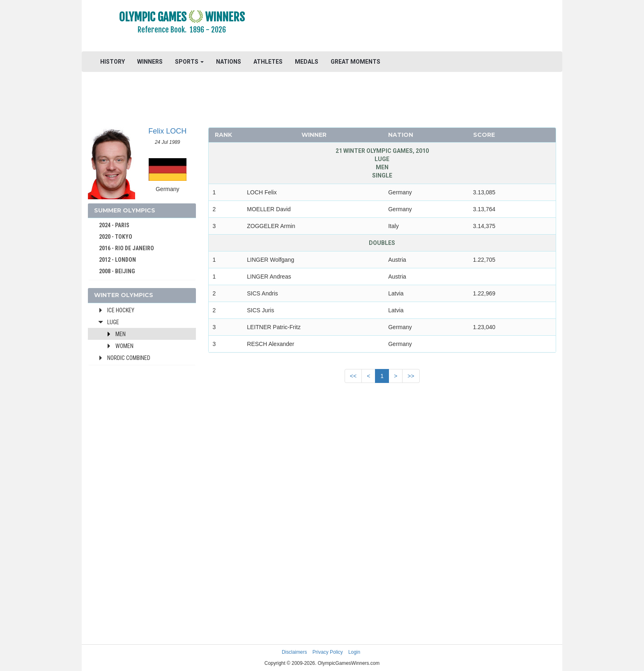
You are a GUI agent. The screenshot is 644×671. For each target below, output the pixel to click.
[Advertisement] (422, 27)
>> (411, 376)
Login (354, 652)
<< (353, 376)
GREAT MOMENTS (355, 62)
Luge (113, 322)
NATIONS (229, 62)
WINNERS (150, 62)
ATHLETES (268, 62)
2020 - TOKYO (116, 237)
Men (121, 334)
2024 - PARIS (114, 225)
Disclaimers (294, 652)
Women (124, 346)
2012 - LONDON (117, 260)
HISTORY (113, 62)
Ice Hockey (121, 310)
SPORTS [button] (189, 62)
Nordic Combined (129, 358)
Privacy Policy (328, 652)
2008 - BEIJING (117, 271)
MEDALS (307, 62)
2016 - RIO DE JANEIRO (126, 248)
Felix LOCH (167, 131)
